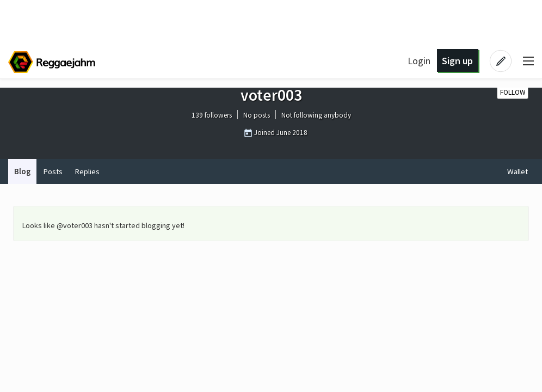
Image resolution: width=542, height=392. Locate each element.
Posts (53, 171)
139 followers (212, 116)
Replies (87, 171)
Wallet (518, 171)
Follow (513, 92)
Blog (22, 171)
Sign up (457, 61)
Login (419, 61)
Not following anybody (316, 116)
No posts (257, 116)
